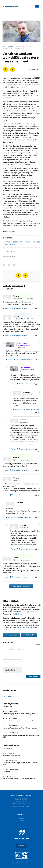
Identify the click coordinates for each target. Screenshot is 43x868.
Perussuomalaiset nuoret (21, 806)
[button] (37, 6)
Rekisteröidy (29, 635)
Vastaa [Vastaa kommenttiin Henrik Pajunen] (9, 360)
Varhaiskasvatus (9, 244)
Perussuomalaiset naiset (21, 804)
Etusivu (21, 818)
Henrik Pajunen (8, 47)
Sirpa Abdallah (12, 760)
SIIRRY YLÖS (21, 846)
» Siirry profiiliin (8, 696)
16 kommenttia (35, 70)
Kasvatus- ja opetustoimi (13, 242)
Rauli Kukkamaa (14, 769)
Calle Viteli (13, 776)
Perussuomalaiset (32, 242)
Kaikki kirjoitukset (9, 256)
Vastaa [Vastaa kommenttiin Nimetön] (6, 308)
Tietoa (21, 821)
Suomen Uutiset (21, 801)
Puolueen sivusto (21, 799)
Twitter (28, 863)
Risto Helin (12, 753)
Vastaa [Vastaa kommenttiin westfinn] (6, 577)
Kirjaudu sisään (11, 635)
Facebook (15, 863)
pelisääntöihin (17, 614)
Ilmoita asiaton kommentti (20, 308)
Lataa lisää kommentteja (21, 586)
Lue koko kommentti (25, 445)
